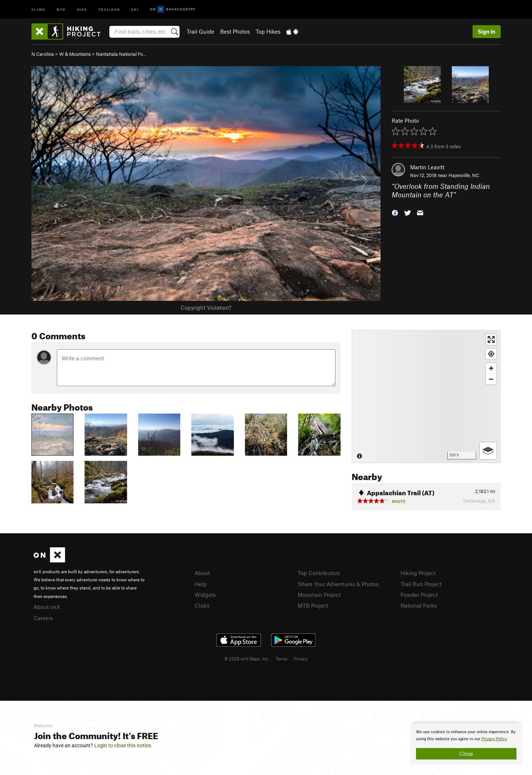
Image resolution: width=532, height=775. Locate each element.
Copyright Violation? (206, 307)
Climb (38, 9)
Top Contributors (319, 573)
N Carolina (43, 54)
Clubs (202, 605)
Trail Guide (200, 31)
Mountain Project (319, 595)
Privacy (301, 659)
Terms (282, 659)
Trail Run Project (421, 584)
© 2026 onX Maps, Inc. (247, 659)
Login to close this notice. (123, 745)
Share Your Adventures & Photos (338, 584)
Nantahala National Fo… (121, 54)
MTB (61, 9)
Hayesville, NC (464, 175)
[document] (466, 744)
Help (201, 584)
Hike (82, 9)
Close (466, 754)
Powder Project (419, 595)
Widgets (205, 595)
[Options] (488, 451)
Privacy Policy (494, 739)
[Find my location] (491, 354)
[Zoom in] (491, 368)
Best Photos (235, 31)
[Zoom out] (491, 379)
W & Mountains (75, 54)
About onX (47, 607)
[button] (395, 212)
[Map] (426, 397)
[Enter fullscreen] (491, 339)
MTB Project (313, 605)
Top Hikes (268, 31)
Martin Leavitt (427, 167)
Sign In (487, 31)
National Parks (419, 605)
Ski (135, 9)
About (202, 573)
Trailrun (109, 9)
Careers (43, 618)
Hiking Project (418, 573)
